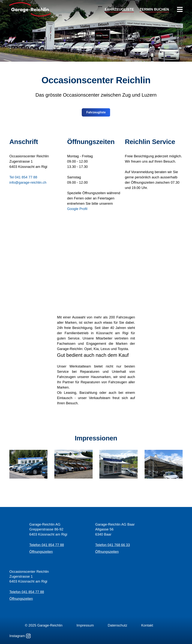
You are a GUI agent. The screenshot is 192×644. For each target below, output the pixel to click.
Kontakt (147, 625)
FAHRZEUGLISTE (119, 9)
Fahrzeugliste (96, 112)
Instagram (20, 636)
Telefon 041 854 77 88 (47, 545)
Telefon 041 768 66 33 (113, 545)
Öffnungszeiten (41, 552)
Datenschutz (118, 625)
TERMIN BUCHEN (154, 9)
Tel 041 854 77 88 (23, 177)
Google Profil (77, 209)
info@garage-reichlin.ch (28, 182)
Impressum (85, 625)
